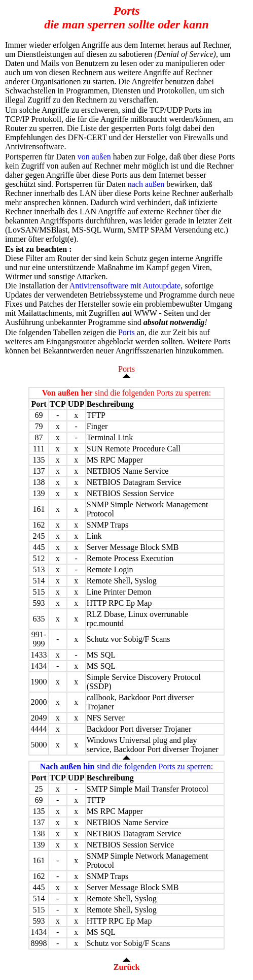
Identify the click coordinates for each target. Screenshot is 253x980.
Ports (126, 332)
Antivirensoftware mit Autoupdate (125, 286)
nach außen (146, 184)
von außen (94, 157)
